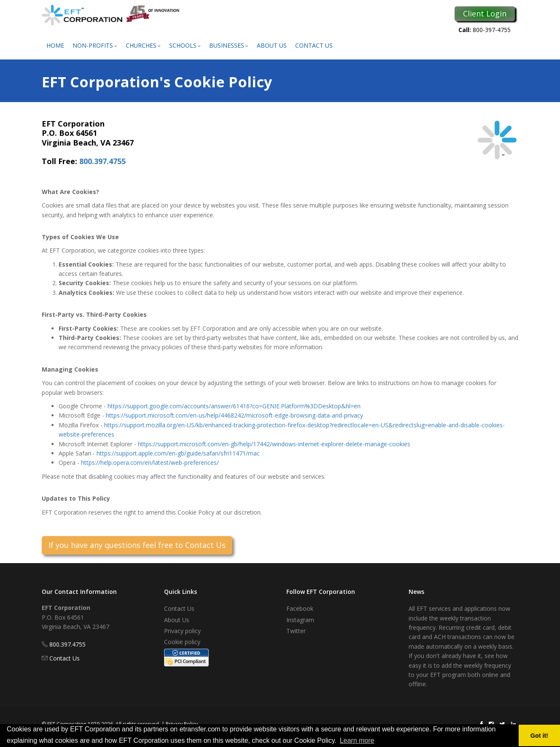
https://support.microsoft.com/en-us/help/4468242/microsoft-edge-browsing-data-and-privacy (234, 415)
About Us (272, 45)
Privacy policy (182, 631)
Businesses (229, 45)
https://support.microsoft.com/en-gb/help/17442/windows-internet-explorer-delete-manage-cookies (274, 444)
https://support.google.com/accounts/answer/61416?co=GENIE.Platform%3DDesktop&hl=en (234, 406)
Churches (143, 45)
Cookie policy (182, 642)
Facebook (300, 608)
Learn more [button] (357, 740)
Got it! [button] (539, 736)
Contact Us (314, 45)
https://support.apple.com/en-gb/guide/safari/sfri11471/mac (178, 453)
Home (55, 45)
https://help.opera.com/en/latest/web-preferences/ (150, 462)
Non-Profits (95, 45)
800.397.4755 (102, 161)
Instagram (300, 620)
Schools (185, 45)
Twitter (296, 631)
